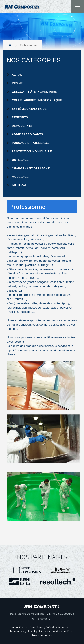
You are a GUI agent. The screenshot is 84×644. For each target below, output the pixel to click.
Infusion (16, 185)
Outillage (18, 160)
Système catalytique (27, 109)
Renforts (17, 117)
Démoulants (19, 126)
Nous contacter (42, 635)
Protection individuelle (29, 151)
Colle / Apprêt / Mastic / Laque (34, 100)
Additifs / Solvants (25, 134)
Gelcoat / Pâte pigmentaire (32, 92)
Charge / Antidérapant (28, 168)
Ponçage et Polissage (28, 143)
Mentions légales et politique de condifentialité (40, 631)
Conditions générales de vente (49, 627)
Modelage (18, 177)
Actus (14, 75)
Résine (15, 83)
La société (17, 627)
